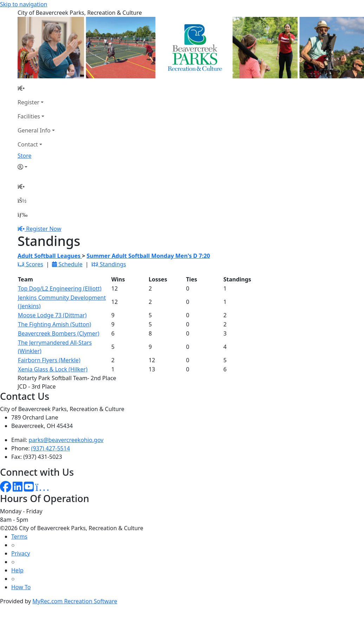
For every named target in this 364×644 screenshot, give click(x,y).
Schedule (67, 264)
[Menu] (22, 215)
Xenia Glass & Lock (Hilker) (53, 369)
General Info (34, 130)
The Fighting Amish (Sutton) (54, 324)
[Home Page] (36, 88)
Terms (19, 536)
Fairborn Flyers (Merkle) (49, 360)
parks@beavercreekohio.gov (66, 440)
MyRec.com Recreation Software (75, 601)
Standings (109, 264)
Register (28, 102)
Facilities (29, 116)
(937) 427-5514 (51, 448)
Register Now (44, 229)
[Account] (36, 167)
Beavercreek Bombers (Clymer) (59, 333)
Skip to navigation (24, 4)
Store (25, 156)
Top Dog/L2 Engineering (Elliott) (60, 288)
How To (21, 587)
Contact (28, 144)
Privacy (21, 553)
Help (17, 570)
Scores (30, 264)
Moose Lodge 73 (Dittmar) (52, 315)
